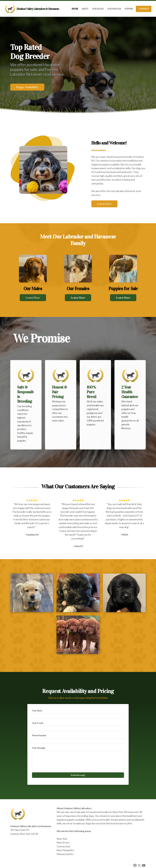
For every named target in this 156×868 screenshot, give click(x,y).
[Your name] (78, 716)
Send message (78, 775)
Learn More (103, 204)
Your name (37, 710)
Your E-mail (37, 723)
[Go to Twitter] (139, 865)
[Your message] (78, 760)
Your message (39, 748)
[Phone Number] (78, 741)
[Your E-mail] (78, 729)
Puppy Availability (27, 87)
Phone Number (39, 735)
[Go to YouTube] (144, 865)
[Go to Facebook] (135, 865)
